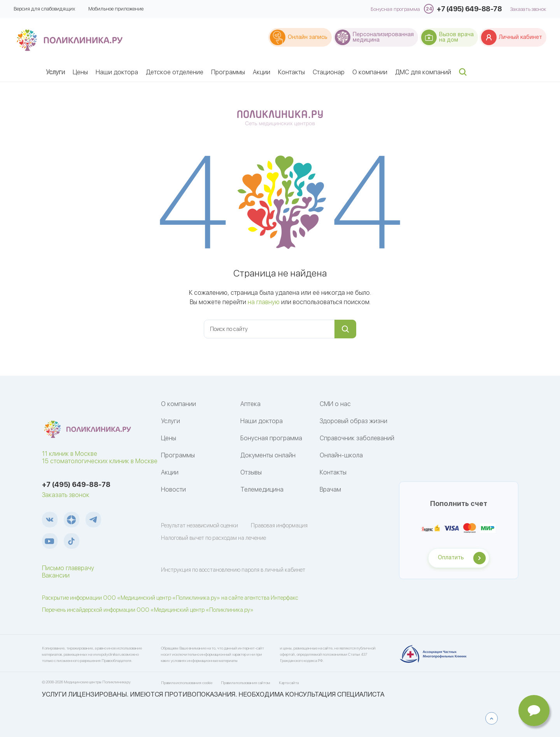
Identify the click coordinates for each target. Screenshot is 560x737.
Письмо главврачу (68, 568)
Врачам (330, 489)
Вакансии (56, 575)
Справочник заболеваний (357, 438)
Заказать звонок (528, 9)
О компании (370, 72)
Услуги (55, 72)
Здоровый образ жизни (353, 421)
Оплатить (451, 558)
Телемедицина (262, 489)
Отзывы (251, 472)
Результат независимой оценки (199, 525)
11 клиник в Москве (70, 454)
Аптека (250, 404)
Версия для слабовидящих (44, 9)
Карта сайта (289, 683)
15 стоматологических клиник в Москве (100, 461)
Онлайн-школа (341, 455)
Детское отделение (175, 72)
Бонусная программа (395, 9)
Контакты (291, 72)
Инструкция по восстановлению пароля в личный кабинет (233, 570)
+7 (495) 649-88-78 (469, 9)
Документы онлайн (268, 455)
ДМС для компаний (423, 72)
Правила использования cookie (187, 683)
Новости (173, 489)
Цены (80, 72)
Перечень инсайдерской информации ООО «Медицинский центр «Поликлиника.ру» (148, 610)
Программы (228, 72)
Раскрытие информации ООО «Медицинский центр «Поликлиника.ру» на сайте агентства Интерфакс (170, 598)
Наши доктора (117, 72)
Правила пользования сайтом (246, 683)
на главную (264, 302)
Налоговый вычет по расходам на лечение (213, 538)
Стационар (329, 72)
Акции (262, 72)
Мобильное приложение (116, 9)
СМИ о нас (335, 404)
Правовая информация (279, 525)
